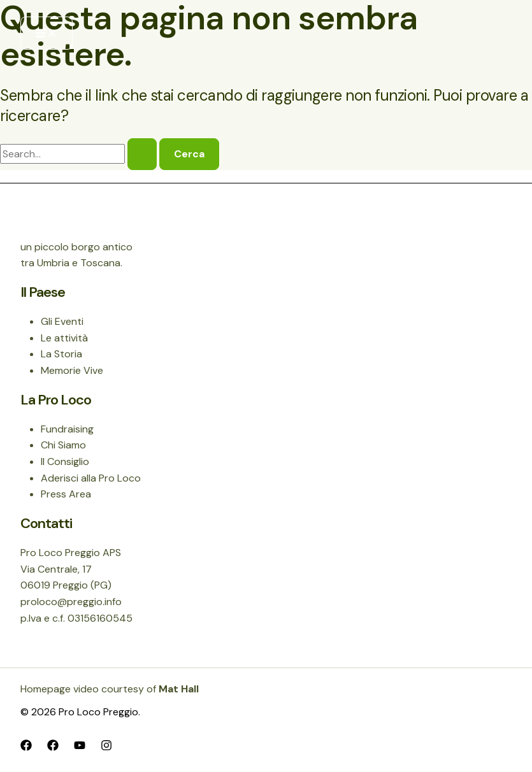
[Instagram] (106, 744)
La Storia (61, 354)
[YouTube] (80, 744)
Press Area (66, 494)
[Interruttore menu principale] (47, 33)
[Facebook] (26, 744)
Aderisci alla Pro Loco (91, 478)
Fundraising (67, 429)
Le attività (64, 338)
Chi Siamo (63, 445)
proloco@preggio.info (71, 602)
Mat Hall (179, 689)
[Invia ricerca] (142, 154)
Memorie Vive (72, 370)
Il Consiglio (65, 461)
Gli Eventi (62, 321)
